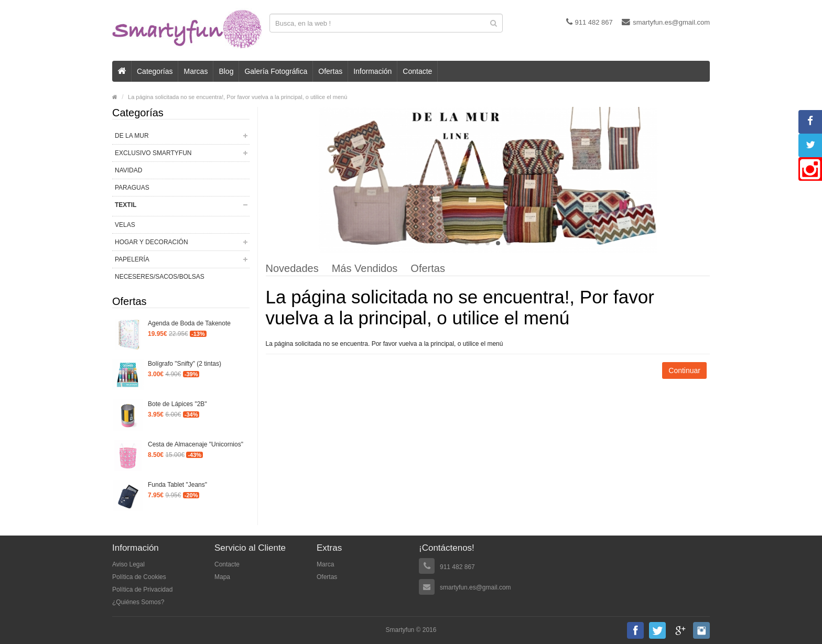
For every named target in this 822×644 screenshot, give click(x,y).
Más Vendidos (365, 269)
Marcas (196, 71)
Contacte (417, 71)
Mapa (222, 577)
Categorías (155, 71)
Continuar (684, 370)
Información (372, 71)
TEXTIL (126, 205)
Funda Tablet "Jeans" (177, 485)
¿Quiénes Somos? (138, 602)
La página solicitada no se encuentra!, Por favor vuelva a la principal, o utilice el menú (237, 97)
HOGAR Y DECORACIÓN (152, 242)
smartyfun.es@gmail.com (666, 22)
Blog (226, 71)
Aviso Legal (128, 564)
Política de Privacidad (142, 590)
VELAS (125, 225)
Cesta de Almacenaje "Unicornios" (196, 444)
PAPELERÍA (132, 259)
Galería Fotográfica (276, 71)
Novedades (292, 269)
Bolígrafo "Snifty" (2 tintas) (185, 364)
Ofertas (330, 71)
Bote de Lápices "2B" (177, 404)
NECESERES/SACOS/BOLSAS (160, 277)
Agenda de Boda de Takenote (189, 323)
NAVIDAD (128, 170)
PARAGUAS (132, 188)
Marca (325, 564)
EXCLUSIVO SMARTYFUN (153, 153)
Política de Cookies (139, 577)
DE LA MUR (132, 136)
